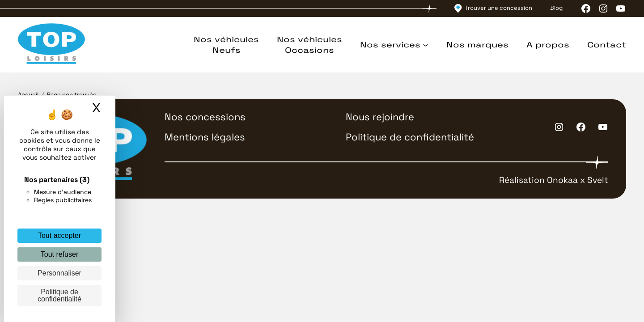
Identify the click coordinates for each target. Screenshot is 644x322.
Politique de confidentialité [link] (59, 295)
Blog (556, 8)
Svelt (598, 180)
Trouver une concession (498, 8)
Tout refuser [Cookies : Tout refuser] (59, 254)
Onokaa (562, 180)
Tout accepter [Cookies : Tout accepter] (59, 235)
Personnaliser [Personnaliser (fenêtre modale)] (59, 273)
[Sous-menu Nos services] (426, 45)
